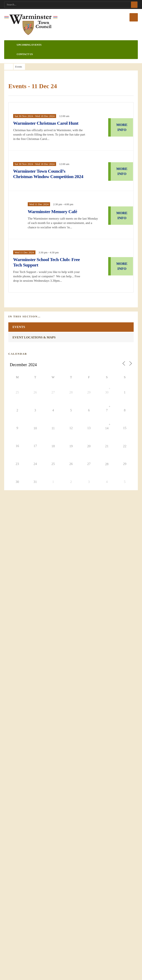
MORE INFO (122, 130)
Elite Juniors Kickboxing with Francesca (43, 544)
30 (107, 414)
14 (107, 450)
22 (125, 468)
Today (114, 384)
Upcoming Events (24, 45)
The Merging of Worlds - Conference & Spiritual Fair (53, 529)
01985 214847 (23, 835)
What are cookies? (71, 975)
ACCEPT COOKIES (71, 964)
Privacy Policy (18, 742)
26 (35, 414)
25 (17, 414)
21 (107, 468)
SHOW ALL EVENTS (27, 603)
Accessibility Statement (24, 749)
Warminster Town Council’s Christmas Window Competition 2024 (46, 182)
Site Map (15, 756)
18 (53, 468)
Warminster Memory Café (58, 222)
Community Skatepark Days (35, 573)
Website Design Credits (24, 764)
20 (89, 468)
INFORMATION (71, 676)
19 (71, 468)
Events (19, 347)
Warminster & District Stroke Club (40, 588)
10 (35, 450)
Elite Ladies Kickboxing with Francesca (43, 559)
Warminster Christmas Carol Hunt (47, 126)
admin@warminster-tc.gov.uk (31, 826)
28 (71, 414)
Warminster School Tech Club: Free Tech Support (49, 278)
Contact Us (19, 54)
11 (53, 450)
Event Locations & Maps (34, 357)
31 (35, 504)
